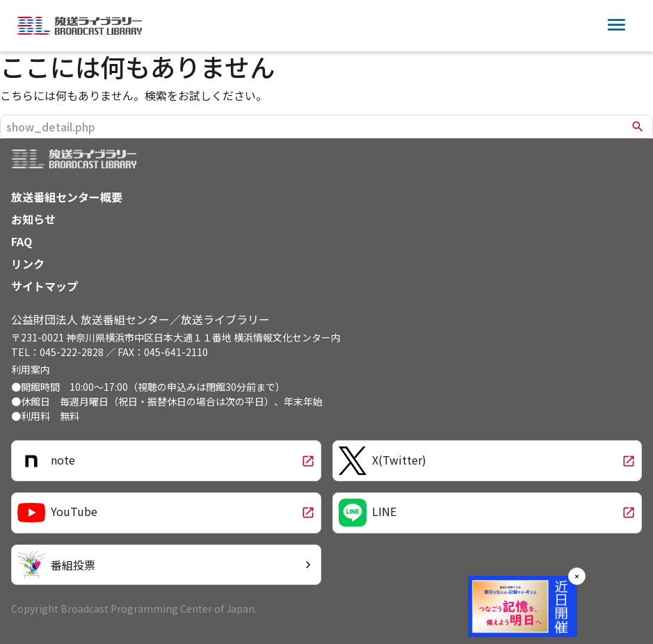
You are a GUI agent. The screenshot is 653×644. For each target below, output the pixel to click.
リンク (28, 264)
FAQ (22, 241)
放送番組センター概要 (67, 197)
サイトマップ (45, 286)
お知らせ (33, 219)
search (638, 127)
